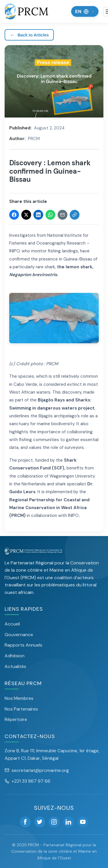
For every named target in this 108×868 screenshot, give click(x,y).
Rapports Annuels (23, 645)
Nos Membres (19, 698)
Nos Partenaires (21, 709)
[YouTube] (83, 822)
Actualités (15, 666)
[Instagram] (54, 822)
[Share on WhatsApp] (50, 215)
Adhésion (15, 656)
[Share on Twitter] (26, 215)
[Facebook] (25, 822)
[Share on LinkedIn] (38, 215)
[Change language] (85, 11)
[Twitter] (40, 822)
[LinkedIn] (69, 822)
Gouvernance (19, 635)
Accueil (12, 624)
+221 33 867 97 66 (28, 781)
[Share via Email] (62, 215)
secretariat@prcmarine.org (37, 770)
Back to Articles (29, 35)
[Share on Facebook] (14, 215)
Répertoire (16, 719)
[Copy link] (75, 215)
